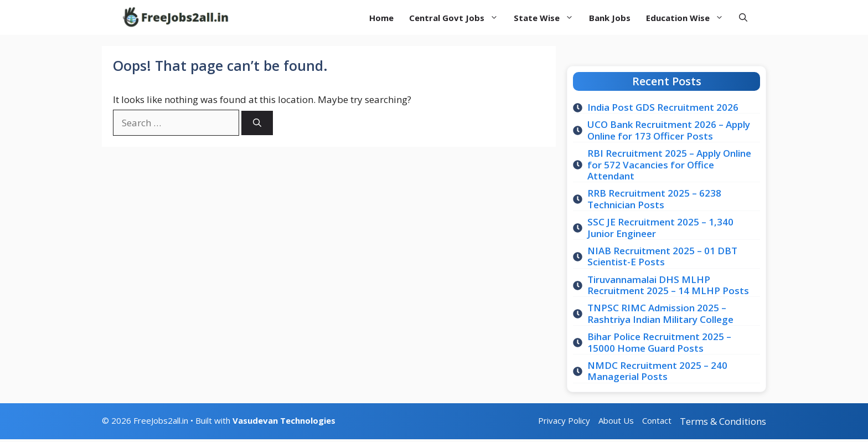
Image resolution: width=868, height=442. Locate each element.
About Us (616, 420)
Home (381, 18)
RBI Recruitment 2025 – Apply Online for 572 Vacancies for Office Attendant (669, 165)
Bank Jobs (610, 18)
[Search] (257, 123)
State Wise (547, 18)
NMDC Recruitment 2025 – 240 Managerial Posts (657, 371)
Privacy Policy (564, 420)
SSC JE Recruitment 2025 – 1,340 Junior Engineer (660, 227)
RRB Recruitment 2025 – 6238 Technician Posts (654, 199)
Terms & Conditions (723, 421)
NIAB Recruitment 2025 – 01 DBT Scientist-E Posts (662, 256)
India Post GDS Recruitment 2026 (663, 107)
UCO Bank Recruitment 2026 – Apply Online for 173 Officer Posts (669, 130)
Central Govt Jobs (458, 18)
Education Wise (689, 18)
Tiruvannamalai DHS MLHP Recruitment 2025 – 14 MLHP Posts (668, 285)
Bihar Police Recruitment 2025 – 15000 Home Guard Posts (659, 342)
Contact (657, 420)
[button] (743, 17)
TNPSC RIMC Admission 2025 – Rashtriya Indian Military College (660, 313)
